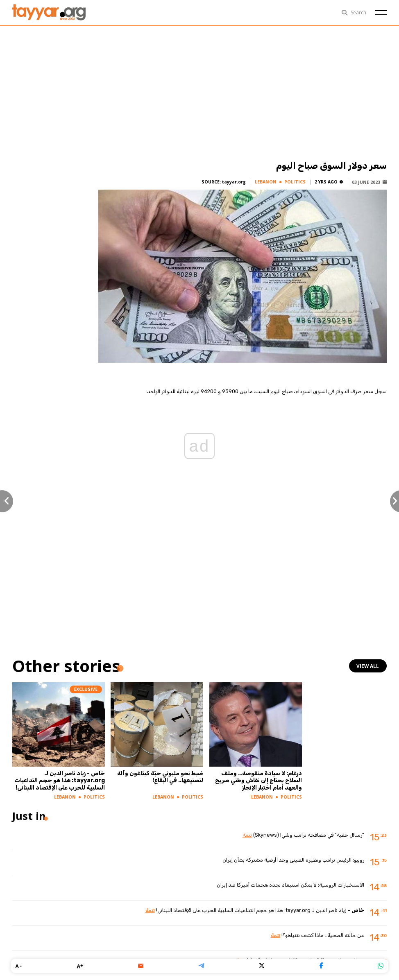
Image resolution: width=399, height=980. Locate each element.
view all (368, 666)
